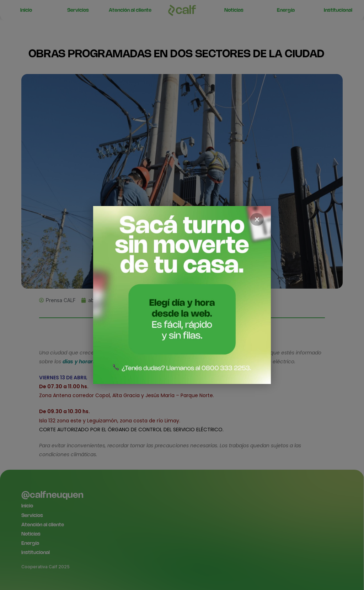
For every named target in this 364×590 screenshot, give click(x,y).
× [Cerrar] (257, 220)
